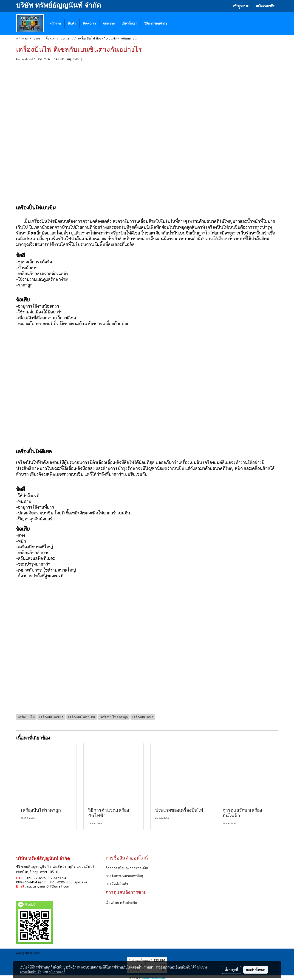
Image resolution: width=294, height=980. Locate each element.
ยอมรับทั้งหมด (256, 970)
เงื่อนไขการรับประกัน (121, 902)
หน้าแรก (55, 23)
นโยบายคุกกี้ (57, 972)
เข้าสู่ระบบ (241, 6)
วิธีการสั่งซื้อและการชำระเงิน (127, 868)
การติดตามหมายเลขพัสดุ (124, 876)
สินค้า (72, 23)
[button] (178, 23)
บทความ (109, 23)
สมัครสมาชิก (266, 6)
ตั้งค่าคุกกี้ (231, 970)
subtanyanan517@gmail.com (48, 886)
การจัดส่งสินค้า (117, 884)
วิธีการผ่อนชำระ (156, 23)
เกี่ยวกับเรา (129, 23)
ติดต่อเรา (89, 23)
